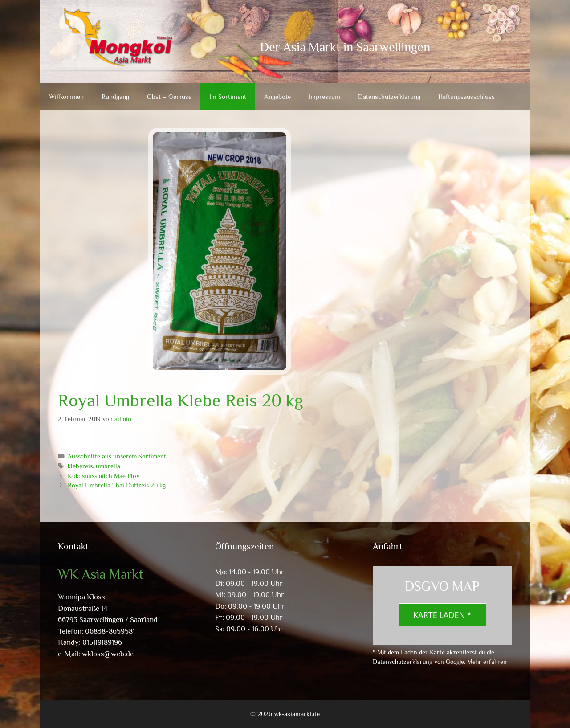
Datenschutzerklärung (389, 96)
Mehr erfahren (487, 662)
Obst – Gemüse (169, 96)
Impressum (324, 96)
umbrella (108, 466)
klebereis (80, 466)
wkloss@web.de (108, 654)
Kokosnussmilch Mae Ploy (104, 476)
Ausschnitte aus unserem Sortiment (117, 456)
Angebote (277, 96)
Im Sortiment (228, 96)
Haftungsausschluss (466, 96)
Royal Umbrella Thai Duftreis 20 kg (117, 485)
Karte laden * (442, 615)
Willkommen (66, 96)
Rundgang (115, 96)
